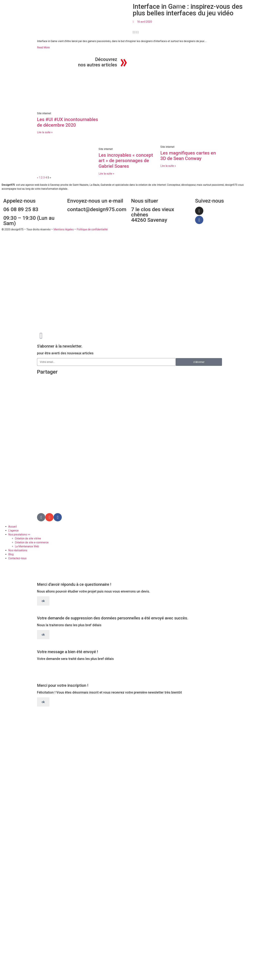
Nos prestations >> (19, 534)
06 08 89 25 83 (21, 209)
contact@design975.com (97, 209)
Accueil (12, 527)
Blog (11, 554)
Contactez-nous (17, 558)
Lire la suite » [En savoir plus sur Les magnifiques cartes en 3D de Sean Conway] (168, 166)
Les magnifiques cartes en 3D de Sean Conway (188, 156)
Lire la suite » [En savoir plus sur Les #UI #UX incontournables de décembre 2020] (45, 132)
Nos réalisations (18, 550)
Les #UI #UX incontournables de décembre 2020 (68, 122)
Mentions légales (64, 229)
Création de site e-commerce (32, 542)
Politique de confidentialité (92, 229)
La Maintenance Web (27, 546)
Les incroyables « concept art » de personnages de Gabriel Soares (126, 161)
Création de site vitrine (28, 538)
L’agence (13, 531)
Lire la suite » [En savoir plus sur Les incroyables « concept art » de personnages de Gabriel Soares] (106, 174)
